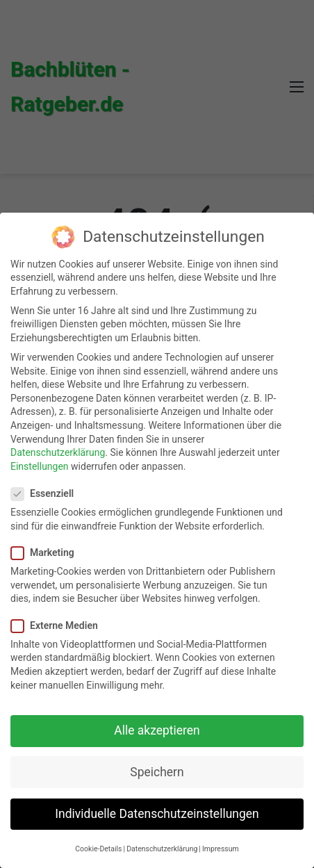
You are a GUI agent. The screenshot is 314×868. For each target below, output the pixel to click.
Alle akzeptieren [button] (157, 730)
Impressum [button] (221, 849)
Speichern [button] (157, 772)
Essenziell (47, 494)
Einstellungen (40, 466)
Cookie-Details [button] (98, 849)
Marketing (47, 553)
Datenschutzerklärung (58, 452)
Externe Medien (59, 626)
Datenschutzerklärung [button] (162, 849)
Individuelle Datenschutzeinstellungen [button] (157, 814)
